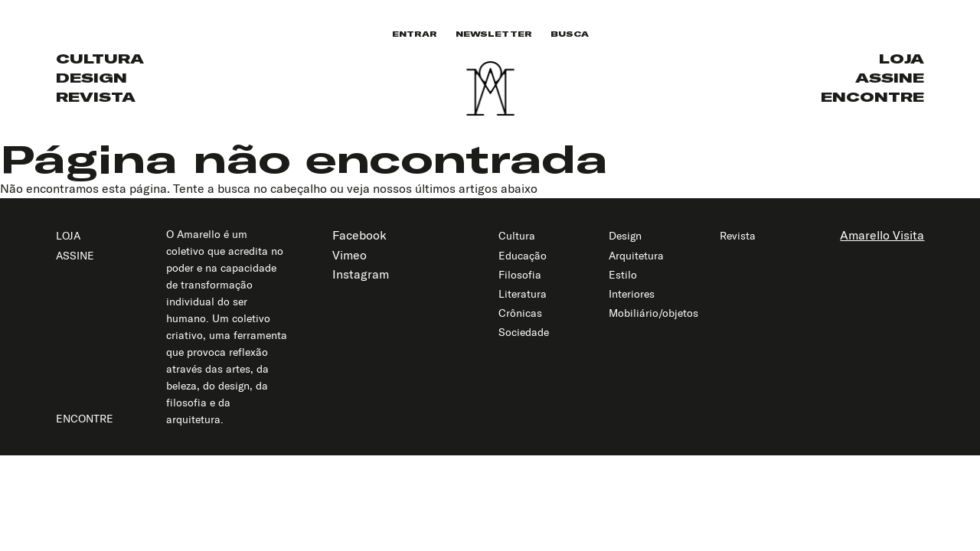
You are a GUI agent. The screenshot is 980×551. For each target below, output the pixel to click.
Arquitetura (636, 256)
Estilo (623, 275)
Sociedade (524, 332)
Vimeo (350, 255)
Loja (902, 59)
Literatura (523, 294)
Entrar (415, 34)
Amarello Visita (882, 235)
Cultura (100, 59)
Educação (523, 256)
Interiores (632, 294)
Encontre (872, 97)
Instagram (361, 274)
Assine (890, 78)
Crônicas (520, 313)
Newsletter (494, 34)
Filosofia (520, 275)
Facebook (359, 235)
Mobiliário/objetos (653, 313)
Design (91, 78)
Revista (96, 97)
